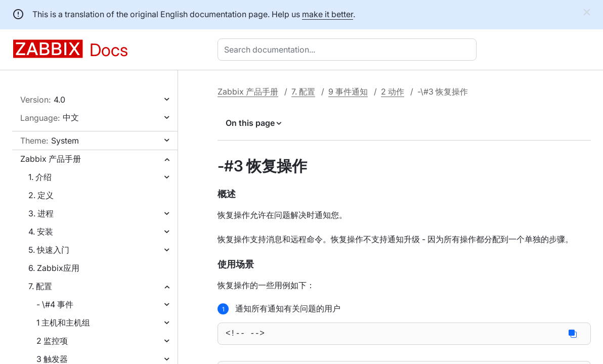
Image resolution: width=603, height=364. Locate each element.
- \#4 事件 (55, 304)
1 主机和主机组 (63, 323)
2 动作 (393, 92)
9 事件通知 (348, 92)
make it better (328, 14)
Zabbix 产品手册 (51, 159)
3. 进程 (41, 213)
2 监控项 (52, 341)
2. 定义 (41, 195)
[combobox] (349, 50)
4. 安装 (41, 232)
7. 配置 (40, 286)
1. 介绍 (40, 177)
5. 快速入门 (49, 250)
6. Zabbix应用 (54, 268)
